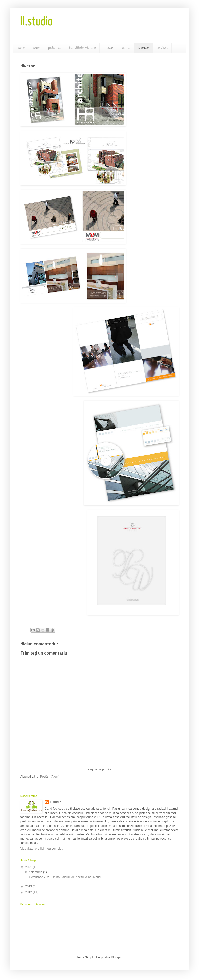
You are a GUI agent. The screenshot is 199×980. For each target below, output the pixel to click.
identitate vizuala (83, 48)
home (21, 48)
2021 (29, 867)
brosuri (109, 48)
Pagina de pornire (100, 769)
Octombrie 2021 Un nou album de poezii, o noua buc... (66, 877)
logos (36, 48)
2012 (29, 892)
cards (126, 48)
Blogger (116, 957)
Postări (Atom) (50, 777)
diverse (143, 48)
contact (162, 48)
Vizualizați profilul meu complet (41, 849)
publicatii (55, 48)
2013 (29, 886)
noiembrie (36, 872)
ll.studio (36, 22)
